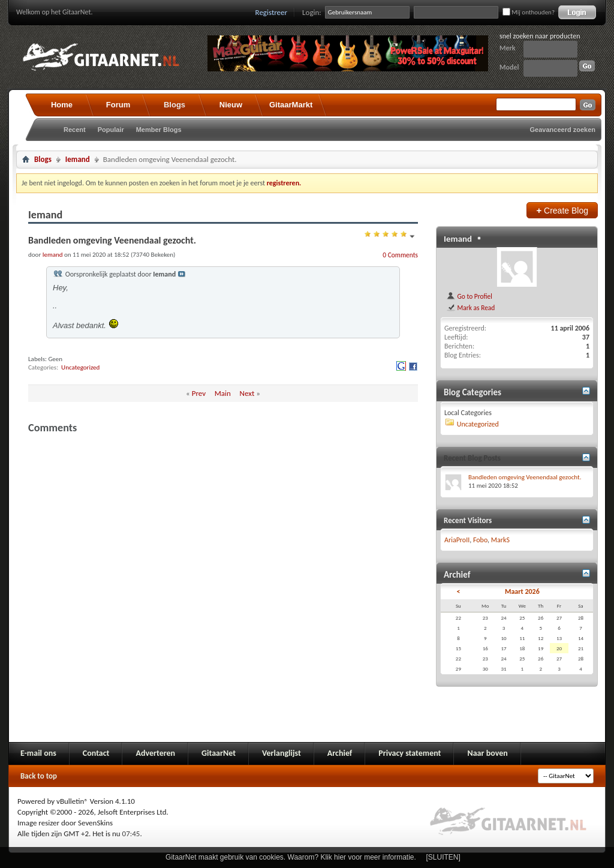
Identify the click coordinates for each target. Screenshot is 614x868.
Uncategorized (80, 367)
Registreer (272, 12)
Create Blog (562, 210)
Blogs (174, 105)
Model (509, 67)
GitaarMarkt (291, 105)
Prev (199, 393)
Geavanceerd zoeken (563, 130)
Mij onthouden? (529, 12)
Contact (96, 753)
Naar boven (487, 753)
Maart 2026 (522, 591)
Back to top (39, 776)
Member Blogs (159, 130)
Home (62, 105)
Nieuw (231, 105)
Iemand (78, 159)
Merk (508, 48)
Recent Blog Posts (472, 458)
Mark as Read (470, 308)
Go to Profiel (469, 296)
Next (247, 393)
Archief (340, 753)
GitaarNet (219, 753)
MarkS (500, 540)
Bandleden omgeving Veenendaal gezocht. (525, 477)
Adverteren (155, 753)
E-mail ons (38, 753)
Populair (111, 130)
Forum (118, 105)
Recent (75, 130)
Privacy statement (410, 753)
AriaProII (457, 540)
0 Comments (400, 255)
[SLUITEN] (443, 857)
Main (223, 393)
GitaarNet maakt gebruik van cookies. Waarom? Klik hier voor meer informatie (290, 857)
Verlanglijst (282, 753)
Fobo (480, 540)
